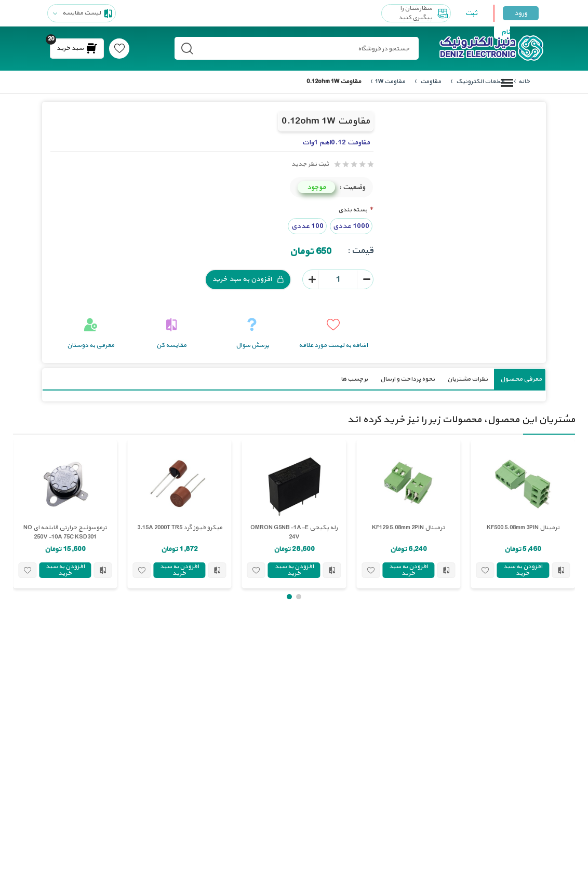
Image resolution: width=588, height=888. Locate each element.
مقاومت (430, 82)
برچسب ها (354, 379)
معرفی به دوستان (91, 345)
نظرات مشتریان (467, 379)
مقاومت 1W (390, 82)
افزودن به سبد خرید (248, 279)
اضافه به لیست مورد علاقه (333, 345)
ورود (521, 13)
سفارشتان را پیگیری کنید (424, 13)
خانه (524, 82)
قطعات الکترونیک (480, 82)
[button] (299, 596)
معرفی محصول (521, 379)
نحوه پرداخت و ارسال (407, 379)
